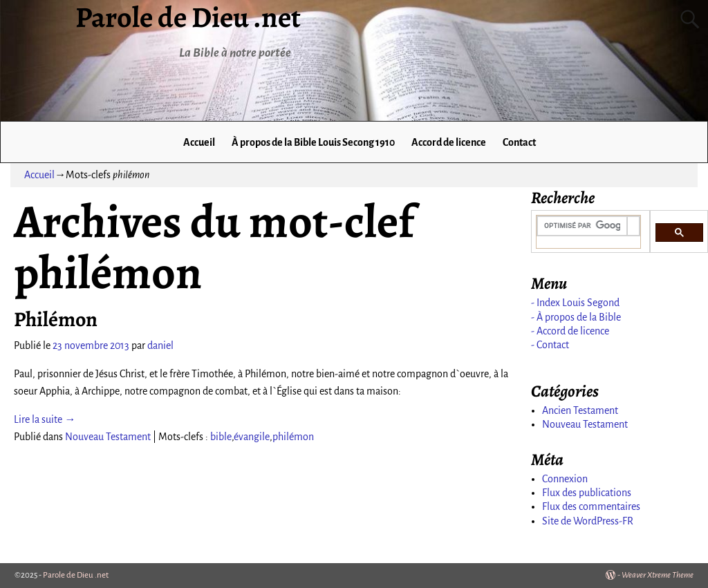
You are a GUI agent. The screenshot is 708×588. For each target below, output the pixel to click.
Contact (519, 142)
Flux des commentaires (591, 506)
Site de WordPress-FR (588, 521)
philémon (293, 437)
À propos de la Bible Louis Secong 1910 (313, 142)
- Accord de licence (570, 331)
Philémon (56, 319)
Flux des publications (587, 493)
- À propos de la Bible (576, 317)
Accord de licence (449, 142)
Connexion (565, 479)
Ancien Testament (580, 410)
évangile (252, 437)
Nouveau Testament (108, 437)
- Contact (550, 345)
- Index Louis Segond (575, 303)
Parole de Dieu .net (76, 575)
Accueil (199, 142)
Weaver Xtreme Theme (658, 575)
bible (221, 437)
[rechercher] (583, 226)
